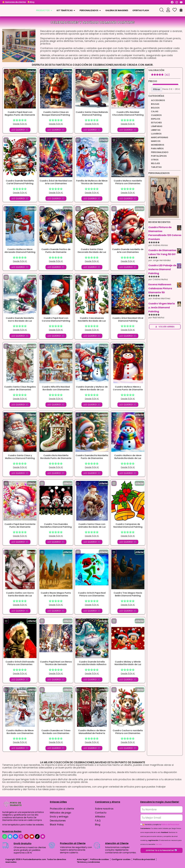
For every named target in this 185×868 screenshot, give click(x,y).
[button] (6, 71)
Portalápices (159, 156)
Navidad (91, 22)
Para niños (157, 149)
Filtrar (157, 89)
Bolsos (155, 108)
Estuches (156, 123)
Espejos (156, 119)
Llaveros (156, 134)
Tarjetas (156, 167)
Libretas (156, 130)
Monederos (158, 145)
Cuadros (156, 115)
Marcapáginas (160, 137)
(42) (160, 75)
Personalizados (159, 173)
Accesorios (158, 100)
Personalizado (160, 152)
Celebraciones (65, 22)
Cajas (155, 111)
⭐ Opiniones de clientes (14, 2)
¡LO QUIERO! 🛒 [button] (20, 130)
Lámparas (157, 126)
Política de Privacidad (170, 824)
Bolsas (155, 104)
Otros (155, 160)
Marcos (156, 141)
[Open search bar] (162, 10)
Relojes (155, 163)
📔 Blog (31, 2)
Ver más (159, 844)
